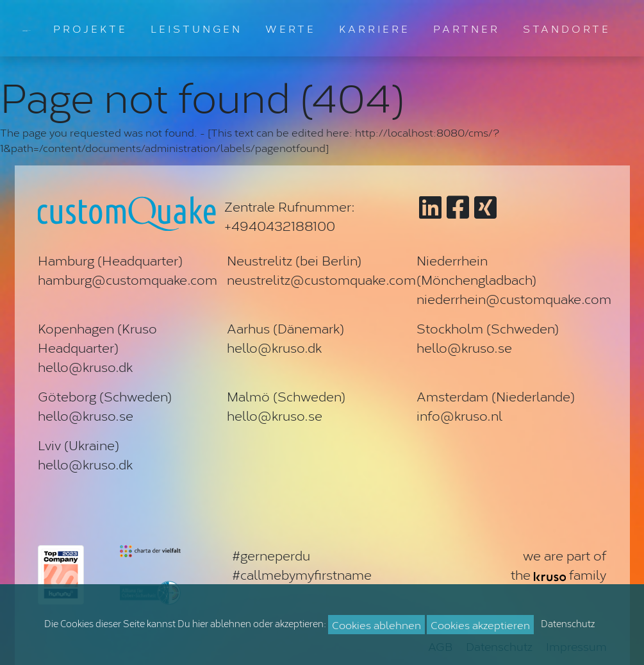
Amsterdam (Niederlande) (496, 396)
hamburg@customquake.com (128, 279)
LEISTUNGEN (196, 28)
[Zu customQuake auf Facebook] (458, 210)
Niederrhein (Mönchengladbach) (476, 269)
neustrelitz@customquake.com (321, 279)
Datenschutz (568, 623)
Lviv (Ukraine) (78, 444)
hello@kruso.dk (85, 366)
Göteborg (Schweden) (105, 396)
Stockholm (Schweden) (488, 328)
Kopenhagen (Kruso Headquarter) (97, 337)
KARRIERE (375, 28)
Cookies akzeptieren (480, 624)
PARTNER (466, 28)
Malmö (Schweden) (286, 396)
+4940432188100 (280, 225)
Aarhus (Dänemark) (285, 328)
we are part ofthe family (558, 564)
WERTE (291, 28)
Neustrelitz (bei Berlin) (294, 260)
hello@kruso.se (464, 347)
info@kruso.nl (459, 415)
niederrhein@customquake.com (514, 298)
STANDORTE (567, 28)
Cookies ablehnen (376, 624)
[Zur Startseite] (27, 28)
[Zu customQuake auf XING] (485, 210)
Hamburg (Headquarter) (110, 260)
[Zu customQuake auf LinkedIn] (430, 210)
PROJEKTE (90, 28)
